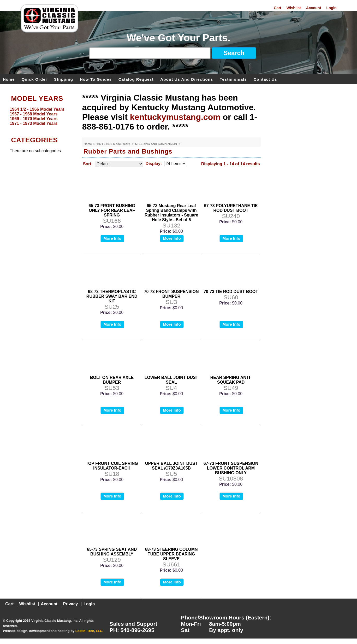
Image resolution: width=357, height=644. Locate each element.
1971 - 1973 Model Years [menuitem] (34, 123)
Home (9, 79)
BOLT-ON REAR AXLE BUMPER (112, 380)
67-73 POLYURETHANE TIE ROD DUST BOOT (231, 208)
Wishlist (294, 8)
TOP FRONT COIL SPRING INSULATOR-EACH (112, 466)
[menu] (40, 116)
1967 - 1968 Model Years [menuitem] (34, 114)
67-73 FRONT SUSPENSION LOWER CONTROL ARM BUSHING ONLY (231, 468)
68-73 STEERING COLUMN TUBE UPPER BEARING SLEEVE (171, 554)
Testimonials (233, 79)
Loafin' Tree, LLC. (89, 631)
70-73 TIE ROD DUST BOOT (231, 292)
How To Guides (96, 79)
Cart (278, 8)
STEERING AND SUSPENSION (157, 144)
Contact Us (265, 79)
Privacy (71, 604)
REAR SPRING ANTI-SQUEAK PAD (231, 380)
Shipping (64, 79)
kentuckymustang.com (175, 117)
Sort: (88, 164)
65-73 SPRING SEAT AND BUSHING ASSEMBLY (112, 552)
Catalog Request (136, 79)
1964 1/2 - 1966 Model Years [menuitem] (37, 109)
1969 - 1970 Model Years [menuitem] (34, 119)
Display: (154, 164)
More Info (112, 238)
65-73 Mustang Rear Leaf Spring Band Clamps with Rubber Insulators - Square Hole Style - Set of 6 (171, 213)
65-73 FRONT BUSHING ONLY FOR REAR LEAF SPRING (112, 210)
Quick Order (35, 79)
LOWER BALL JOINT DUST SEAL (171, 380)
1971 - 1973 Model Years (114, 144)
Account (314, 8)
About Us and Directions (187, 79)
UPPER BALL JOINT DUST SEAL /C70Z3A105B (171, 466)
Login (331, 8)
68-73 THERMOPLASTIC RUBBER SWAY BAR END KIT (112, 296)
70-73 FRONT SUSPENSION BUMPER (171, 294)
